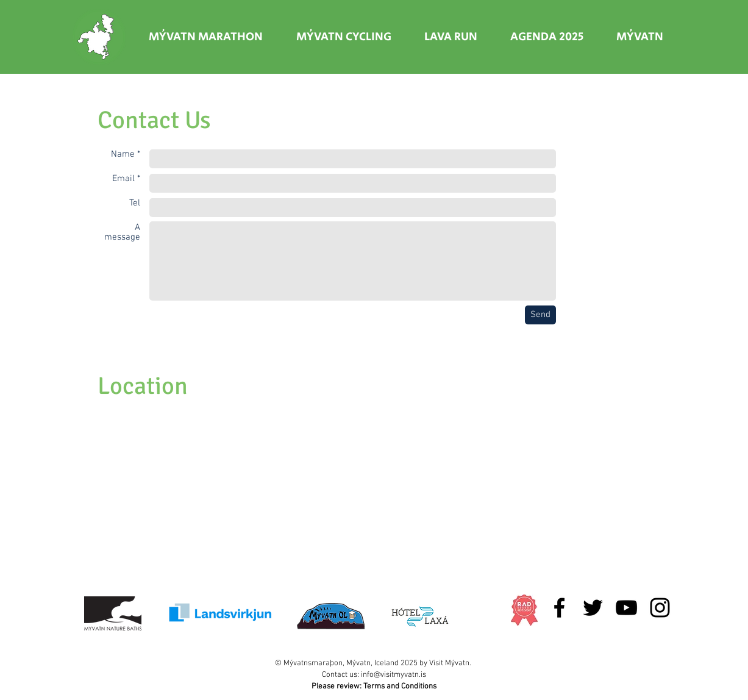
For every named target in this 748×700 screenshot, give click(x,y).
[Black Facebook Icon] (559, 608)
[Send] (540, 315)
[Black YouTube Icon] (626, 608)
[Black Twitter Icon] (593, 608)
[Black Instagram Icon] (660, 608)
